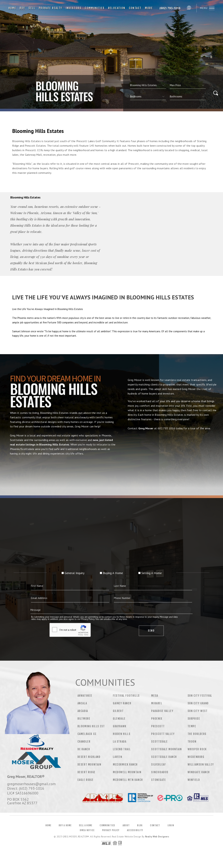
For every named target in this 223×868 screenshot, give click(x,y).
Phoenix (157, 719)
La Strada (120, 742)
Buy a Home (65, 825)
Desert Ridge (86, 772)
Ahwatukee (85, 696)
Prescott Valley (163, 734)
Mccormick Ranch (125, 765)
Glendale (119, 719)
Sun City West (198, 711)
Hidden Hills (122, 734)
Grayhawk (120, 726)
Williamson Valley (201, 765)
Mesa (155, 696)
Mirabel (157, 703)
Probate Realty (51, 8)
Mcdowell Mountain (127, 772)
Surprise (194, 719)
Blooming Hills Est (91, 726)
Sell (32, 8)
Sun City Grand (198, 703)
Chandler (84, 742)
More (149, 8)
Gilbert (118, 711)
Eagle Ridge (86, 780)
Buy (22, 8)
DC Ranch (84, 749)
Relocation (117, 8)
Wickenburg (196, 757)
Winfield (194, 780)
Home (12, 8)
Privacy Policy (111, 830)
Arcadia (83, 711)
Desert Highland (89, 757)
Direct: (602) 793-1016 (26, 788)
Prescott (158, 726)
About (126, 825)
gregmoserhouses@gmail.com (31, 784)
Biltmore (84, 719)
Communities (95, 8)
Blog (140, 825)
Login (171, 825)
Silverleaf (159, 765)
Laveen (118, 757)
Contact (135, 8)
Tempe (192, 726)
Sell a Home (86, 825)
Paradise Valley (162, 711)
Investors (74, 8)
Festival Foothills (126, 696)
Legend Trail (122, 749)
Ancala (82, 703)
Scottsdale (159, 742)
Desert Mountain (89, 765)
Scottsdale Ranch (164, 757)
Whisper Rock (197, 749)
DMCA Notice (87, 830)
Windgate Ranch (199, 772)
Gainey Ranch (122, 703)
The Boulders (197, 734)
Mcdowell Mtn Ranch (128, 780)
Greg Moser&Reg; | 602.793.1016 (171, 8)
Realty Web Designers (157, 837)
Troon (192, 742)
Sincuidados (160, 772)
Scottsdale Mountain (166, 749)
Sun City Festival (200, 696)
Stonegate (159, 780)
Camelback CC (87, 734)
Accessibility (135, 830)
